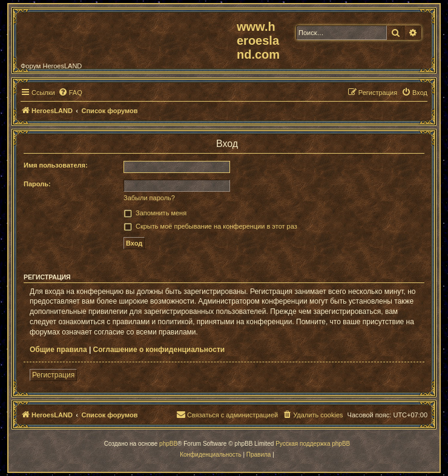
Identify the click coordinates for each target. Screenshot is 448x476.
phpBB (168, 444)
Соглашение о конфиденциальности (159, 350)
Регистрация (53, 375)
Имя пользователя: (56, 165)
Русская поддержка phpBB (313, 444)
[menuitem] (70, 93)
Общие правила (58, 350)
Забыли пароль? (149, 198)
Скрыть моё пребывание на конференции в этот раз (216, 226)
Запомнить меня (161, 213)
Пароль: (37, 184)
